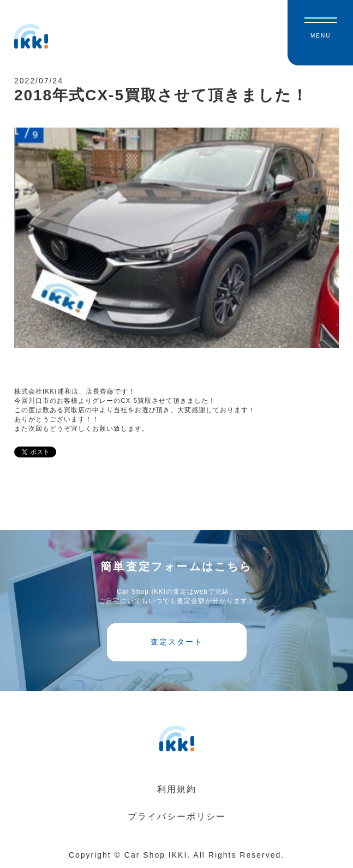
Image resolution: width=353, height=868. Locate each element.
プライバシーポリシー (177, 816)
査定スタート (177, 642)
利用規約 (177, 789)
